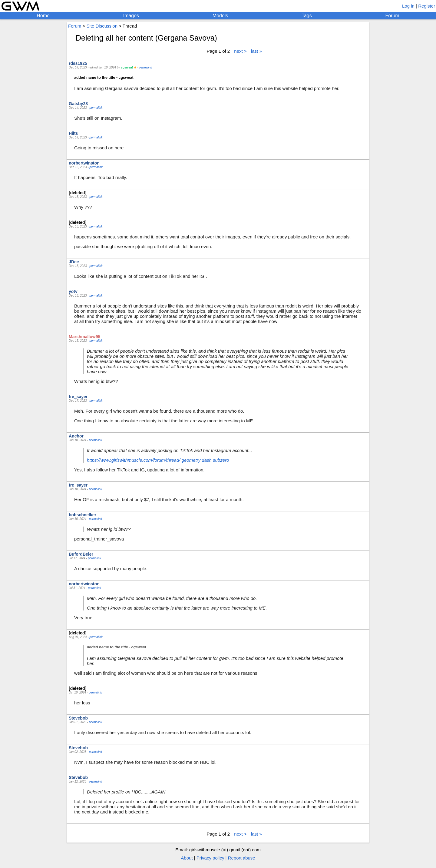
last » (256, 51)
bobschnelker (83, 515)
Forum (392, 16)
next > (240, 51)
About (187, 858)
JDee (74, 262)
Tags (307, 16)
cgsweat (127, 67)
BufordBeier (81, 554)
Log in (408, 6)
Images (131, 16)
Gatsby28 (78, 104)
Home (43, 16)
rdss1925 (78, 63)
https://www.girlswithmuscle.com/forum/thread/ (134, 460)
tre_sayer (78, 397)
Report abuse (242, 858)
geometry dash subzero (205, 460)
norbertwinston (84, 163)
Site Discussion (102, 26)
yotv (73, 291)
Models (220, 16)
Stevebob (78, 718)
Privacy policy (210, 858)
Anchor (76, 436)
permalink (145, 67)
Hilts (73, 133)
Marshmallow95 (84, 337)
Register (427, 6)
